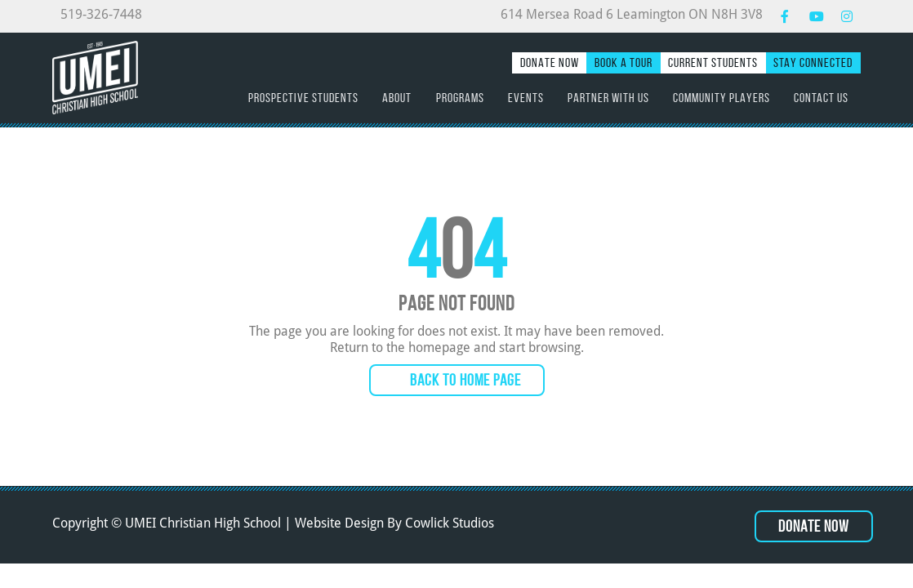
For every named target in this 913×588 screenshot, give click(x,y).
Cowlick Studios (450, 523)
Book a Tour (624, 62)
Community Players (721, 98)
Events (526, 98)
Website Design (339, 523)
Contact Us (821, 98)
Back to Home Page (465, 380)
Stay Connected (813, 62)
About (397, 98)
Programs (460, 98)
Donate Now (550, 62)
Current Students (713, 62)
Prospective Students (303, 98)
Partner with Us (608, 98)
